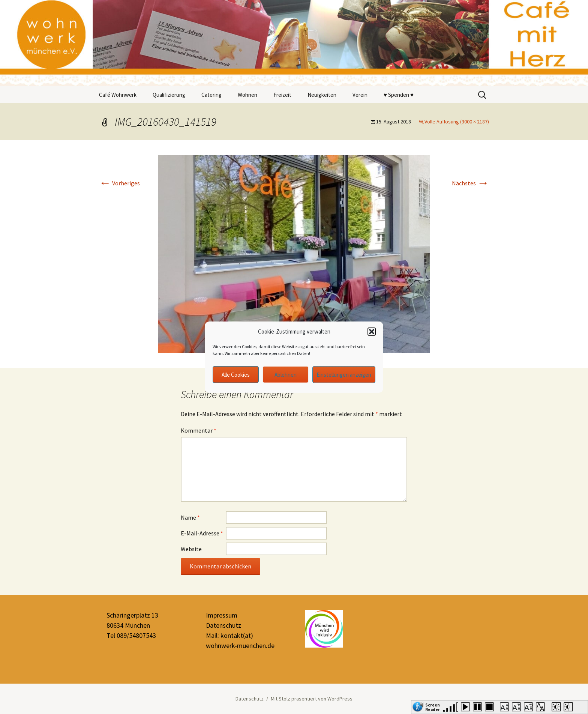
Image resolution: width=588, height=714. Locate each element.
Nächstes (470, 183)
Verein (360, 95)
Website (191, 549)
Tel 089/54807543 (131, 635)
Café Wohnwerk (118, 95)
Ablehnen (286, 374)
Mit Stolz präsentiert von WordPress (312, 699)
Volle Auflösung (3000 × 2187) (457, 122)
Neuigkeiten (322, 95)
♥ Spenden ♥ (399, 95)
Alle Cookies (236, 374)
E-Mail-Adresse (202, 533)
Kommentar (199, 430)
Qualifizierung (169, 95)
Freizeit (282, 95)
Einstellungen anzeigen (344, 374)
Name (190, 517)
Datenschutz (223, 625)
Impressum (222, 615)
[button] (372, 332)
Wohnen (247, 95)
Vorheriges (119, 183)
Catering (211, 95)
